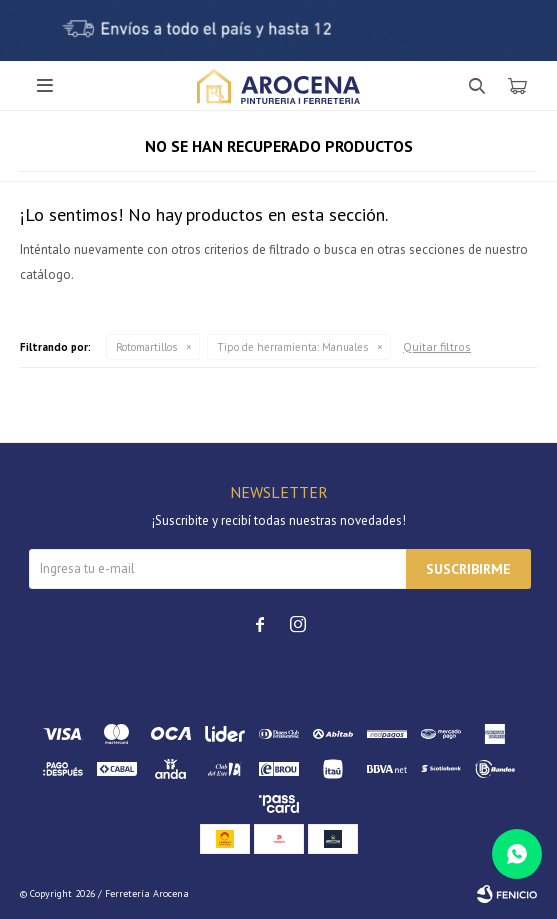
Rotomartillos (146, 347)
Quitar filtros (437, 346)
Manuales (292, 347)
